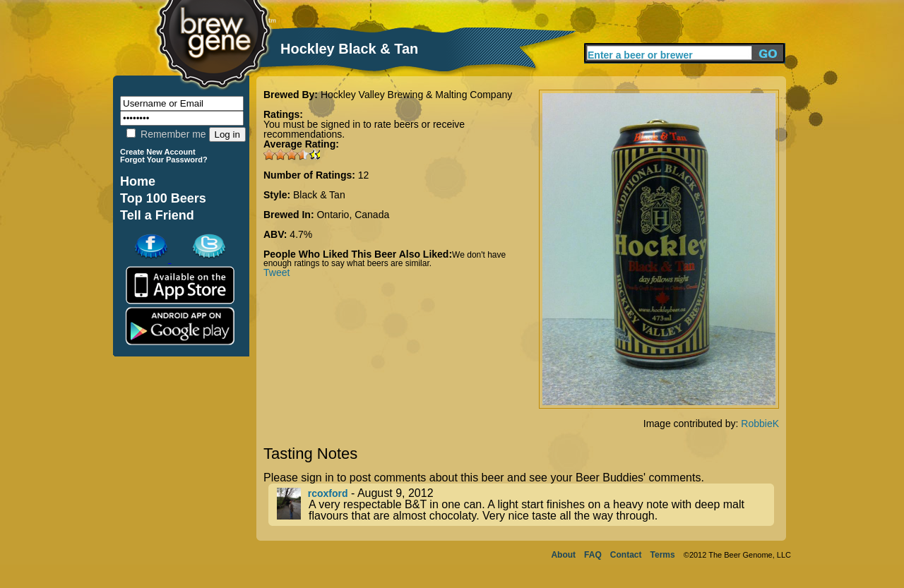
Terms (663, 555)
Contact (626, 555)
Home (138, 181)
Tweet (276, 272)
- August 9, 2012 (525, 505)
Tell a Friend (157, 215)
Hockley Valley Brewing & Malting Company (416, 95)
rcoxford (328, 493)
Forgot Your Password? (164, 160)
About (563, 555)
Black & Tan (319, 195)
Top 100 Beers (163, 198)
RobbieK (760, 424)
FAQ (593, 555)
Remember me (166, 134)
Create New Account (158, 152)
